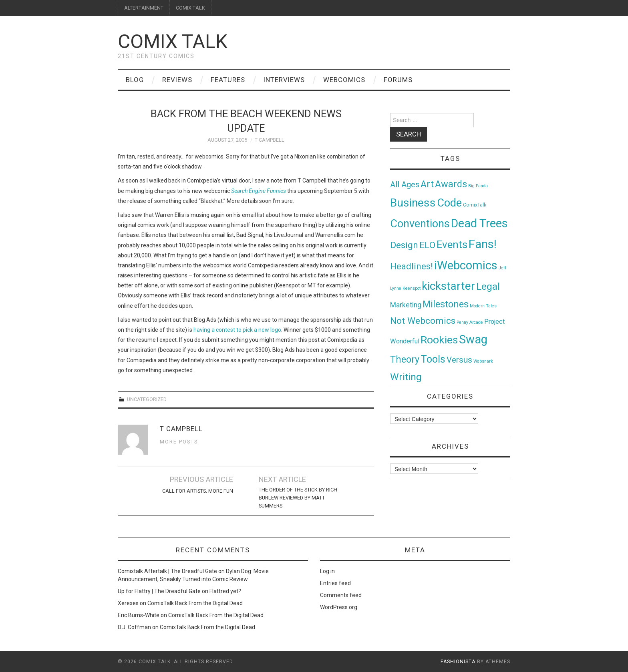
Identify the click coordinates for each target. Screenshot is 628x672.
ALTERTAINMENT (144, 8)
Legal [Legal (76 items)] (488, 286)
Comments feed (341, 595)
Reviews (177, 80)
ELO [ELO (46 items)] (427, 245)
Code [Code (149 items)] (449, 203)
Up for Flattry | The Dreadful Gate (159, 591)
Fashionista (458, 662)
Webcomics (344, 80)
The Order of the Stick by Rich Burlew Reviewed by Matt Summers (298, 498)
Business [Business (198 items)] (413, 203)
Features (228, 80)
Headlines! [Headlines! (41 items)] (412, 266)
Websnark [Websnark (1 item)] (483, 361)
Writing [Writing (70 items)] (406, 377)
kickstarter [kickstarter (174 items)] (448, 286)
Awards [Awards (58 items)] (451, 184)
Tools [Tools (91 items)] (433, 359)
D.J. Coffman (134, 627)
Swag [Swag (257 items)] (473, 339)
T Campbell (270, 140)
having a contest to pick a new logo (237, 330)
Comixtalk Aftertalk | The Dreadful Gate (167, 571)
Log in (327, 571)
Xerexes (128, 603)
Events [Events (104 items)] (452, 245)
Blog (135, 80)
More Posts (179, 442)
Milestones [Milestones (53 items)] (446, 304)
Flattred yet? (225, 591)
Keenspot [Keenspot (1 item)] (412, 288)
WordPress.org (339, 607)
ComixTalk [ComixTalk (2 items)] (475, 205)
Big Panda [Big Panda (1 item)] (478, 186)
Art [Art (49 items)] (427, 184)
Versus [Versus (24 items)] (459, 360)
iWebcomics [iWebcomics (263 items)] (466, 265)
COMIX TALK (190, 8)
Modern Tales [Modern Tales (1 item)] (483, 306)
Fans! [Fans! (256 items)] (483, 244)
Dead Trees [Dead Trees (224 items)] (479, 223)
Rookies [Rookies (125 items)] (439, 340)
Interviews (284, 80)
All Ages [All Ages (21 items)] (405, 185)
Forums (398, 80)
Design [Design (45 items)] (404, 245)
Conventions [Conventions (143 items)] (420, 224)
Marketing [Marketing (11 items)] (406, 305)
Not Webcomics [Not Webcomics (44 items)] (423, 321)
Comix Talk (173, 41)
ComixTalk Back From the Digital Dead (195, 603)
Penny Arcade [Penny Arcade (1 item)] (470, 322)
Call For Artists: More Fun (198, 491)
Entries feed (335, 583)
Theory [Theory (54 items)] (405, 359)
